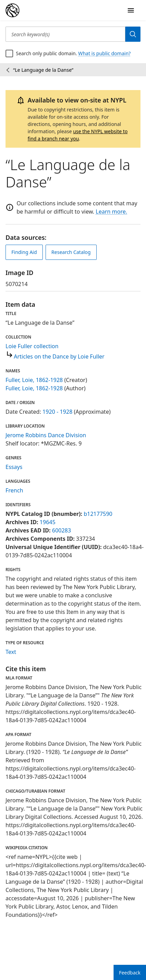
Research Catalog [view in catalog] (71, 252)
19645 (48, 522)
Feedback (130, 973)
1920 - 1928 (57, 412)
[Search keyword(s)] (65, 34)
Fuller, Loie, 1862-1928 (34, 380)
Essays (14, 467)
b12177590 (98, 514)
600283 (62, 530)
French (14, 490)
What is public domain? (105, 53)
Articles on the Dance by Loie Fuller (59, 356)
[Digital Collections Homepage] (12, 10)
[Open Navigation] (131, 10)
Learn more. (111, 212)
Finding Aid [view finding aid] (24, 252)
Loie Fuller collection (32, 346)
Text (11, 652)
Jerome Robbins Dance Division (46, 435)
